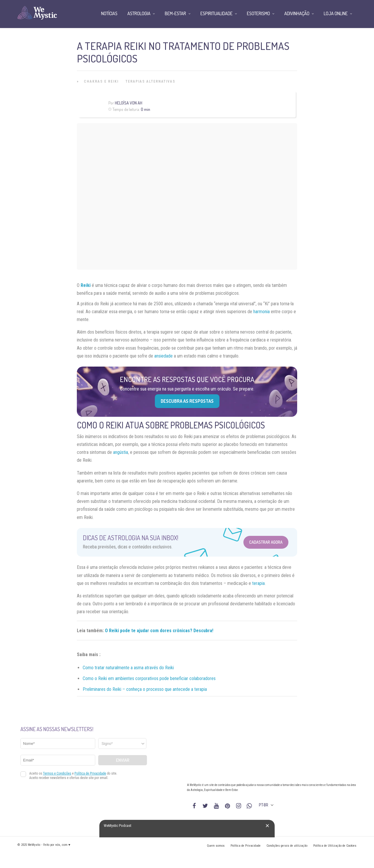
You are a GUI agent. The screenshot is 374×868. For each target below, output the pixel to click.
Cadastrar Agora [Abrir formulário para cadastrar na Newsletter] (266, 542)
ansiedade (163, 356)
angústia (121, 452)
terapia (258, 583)
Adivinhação (297, 13)
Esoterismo (258, 13)
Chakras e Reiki (101, 81)
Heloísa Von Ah (129, 103)
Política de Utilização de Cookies (335, 846)
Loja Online (336, 13)
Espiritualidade (217, 13)
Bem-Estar (175, 13)
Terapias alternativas (150, 81)
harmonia (262, 312)
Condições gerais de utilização (287, 846)
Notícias (109, 13)
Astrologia (139, 13)
